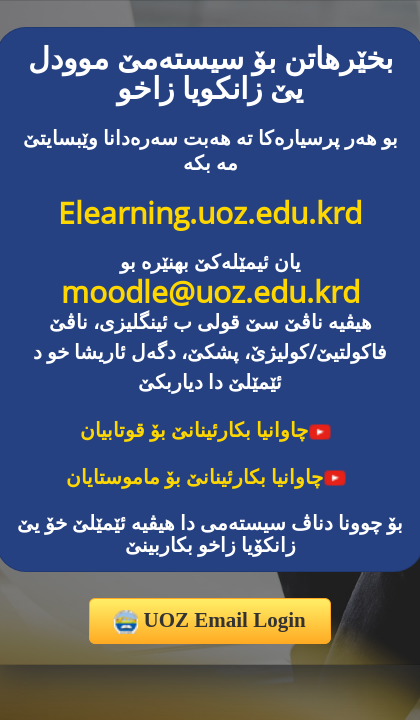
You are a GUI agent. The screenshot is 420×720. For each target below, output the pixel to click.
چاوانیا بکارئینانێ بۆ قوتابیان (206, 429)
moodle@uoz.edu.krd (210, 291)
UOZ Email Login (209, 621)
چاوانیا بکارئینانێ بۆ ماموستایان (206, 476)
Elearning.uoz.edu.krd (210, 212)
